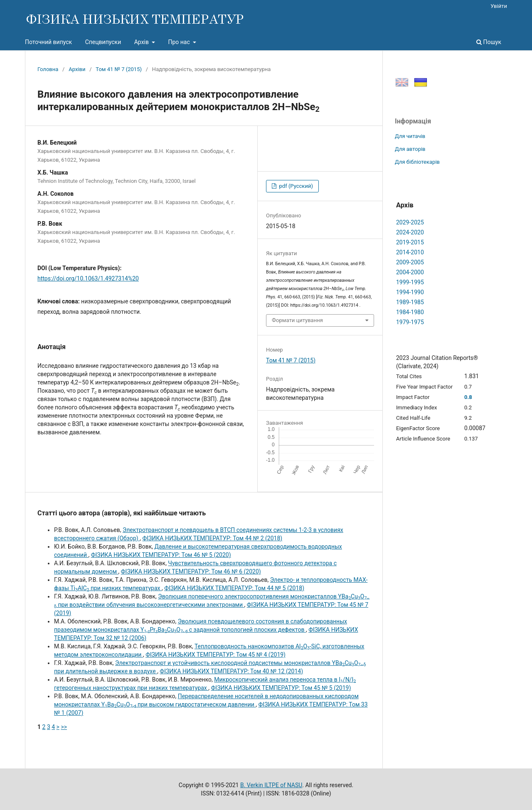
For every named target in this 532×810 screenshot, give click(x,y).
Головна (48, 69)
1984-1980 (410, 312)
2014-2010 (410, 252)
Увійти (499, 6)
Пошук (489, 42)
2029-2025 (410, 222)
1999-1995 (410, 282)
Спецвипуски (103, 42)
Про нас (180, 42)
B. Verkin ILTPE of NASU (271, 785)
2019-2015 (410, 242)
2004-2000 (410, 272)
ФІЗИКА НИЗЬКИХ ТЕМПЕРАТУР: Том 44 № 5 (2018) (234, 588)
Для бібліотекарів (417, 162)
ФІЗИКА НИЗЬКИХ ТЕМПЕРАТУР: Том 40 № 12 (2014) (231, 671)
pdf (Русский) (295, 186)
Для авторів (410, 149)
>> (64, 727)
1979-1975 (410, 322)
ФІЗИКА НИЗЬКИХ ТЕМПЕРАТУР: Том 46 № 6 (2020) (191, 571)
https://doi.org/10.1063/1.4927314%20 (88, 278)
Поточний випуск (48, 42)
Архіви (77, 69)
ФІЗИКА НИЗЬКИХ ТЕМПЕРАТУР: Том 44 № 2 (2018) (212, 538)
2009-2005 (410, 262)
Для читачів (410, 136)
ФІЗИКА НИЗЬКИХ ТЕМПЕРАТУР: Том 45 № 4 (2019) (216, 655)
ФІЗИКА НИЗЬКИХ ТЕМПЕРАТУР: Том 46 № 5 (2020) (161, 555)
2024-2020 (410, 232)
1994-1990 (410, 292)
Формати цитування (297, 320)
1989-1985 (410, 302)
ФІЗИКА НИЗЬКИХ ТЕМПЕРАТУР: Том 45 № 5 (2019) (281, 688)
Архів (142, 42)
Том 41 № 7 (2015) (119, 69)
